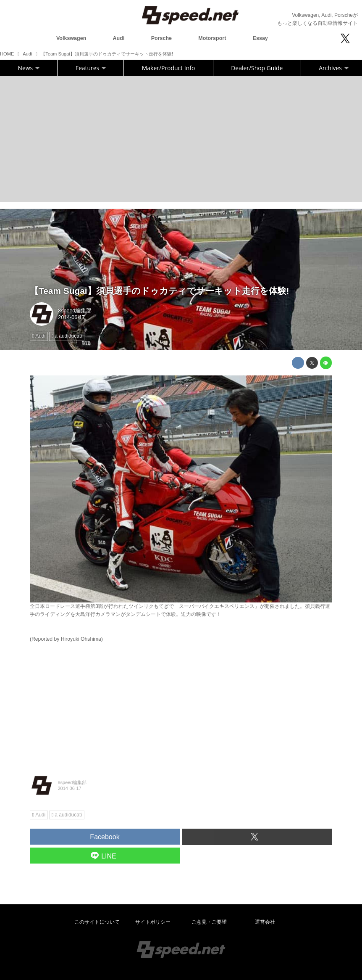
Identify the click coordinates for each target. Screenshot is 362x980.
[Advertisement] (181, 139)
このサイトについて (97, 922)
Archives (333, 68)
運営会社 (265, 922)
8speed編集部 (75, 311)
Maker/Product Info (168, 68)
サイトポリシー (153, 922)
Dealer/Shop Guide (257, 68)
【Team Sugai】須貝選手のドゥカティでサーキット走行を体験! (160, 291)
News (29, 68)
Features (91, 68)
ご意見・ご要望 (209, 922)
